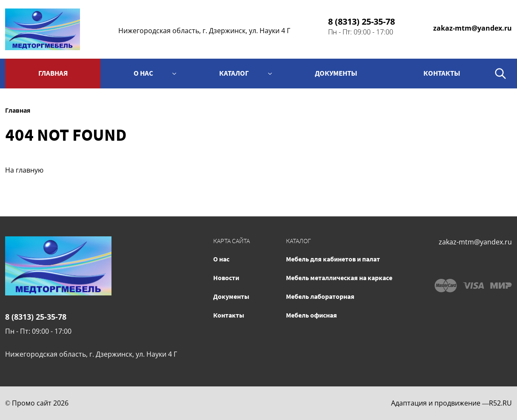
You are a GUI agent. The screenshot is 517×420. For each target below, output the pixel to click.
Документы (336, 73)
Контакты (229, 315)
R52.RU (500, 403)
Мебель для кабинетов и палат (333, 259)
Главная (53, 73)
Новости (226, 278)
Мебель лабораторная (320, 296)
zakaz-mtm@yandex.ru (473, 28)
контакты (442, 73)
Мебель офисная (311, 315)
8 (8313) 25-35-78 (361, 21)
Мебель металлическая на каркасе (339, 278)
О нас (143, 73)
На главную (24, 170)
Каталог (234, 73)
